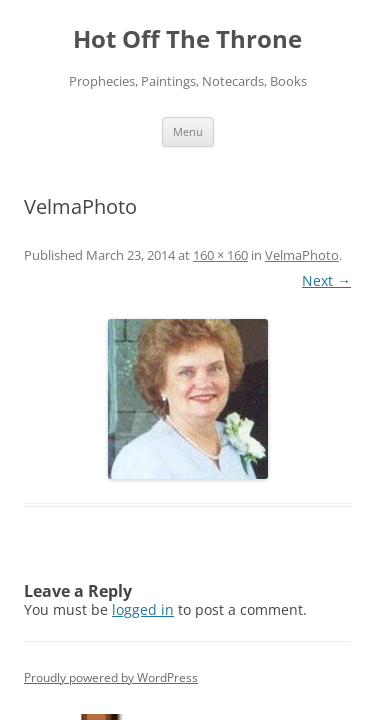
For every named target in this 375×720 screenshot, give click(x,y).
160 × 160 (220, 255)
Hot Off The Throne (187, 39)
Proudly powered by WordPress (111, 677)
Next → (326, 280)
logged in (143, 609)
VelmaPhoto (302, 255)
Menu (188, 131)
